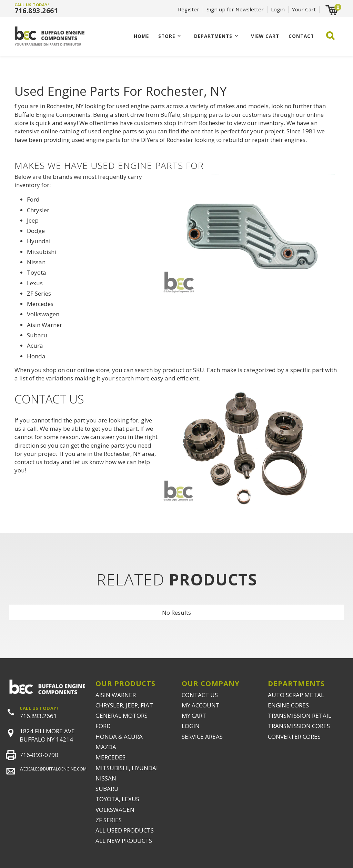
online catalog (60, 131)
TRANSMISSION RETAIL (300, 716)
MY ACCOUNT (201, 705)
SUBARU (107, 789)
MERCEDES (110, 757)
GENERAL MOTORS (122, 716)
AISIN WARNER (116, 695)
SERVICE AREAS (202, 737)
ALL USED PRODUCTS (125, 830)
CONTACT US (200, 695)
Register (189, 9)
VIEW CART (265, 36)
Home (141, 36)
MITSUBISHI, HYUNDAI (127, 768)
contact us (28, 462)
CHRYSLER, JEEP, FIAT (124, 705)
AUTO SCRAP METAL (296, 695)
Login (278, 9)
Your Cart (304, 9)
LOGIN (191, 726)
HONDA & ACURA (119, 737)
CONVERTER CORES (294, 737)
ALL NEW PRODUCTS (124, 841)
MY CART (194, 716)
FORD (103, 726)
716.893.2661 (36, 11)
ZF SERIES (109, 820)
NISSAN (106, 778)
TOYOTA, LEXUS (117, 799)
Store (167, 36)
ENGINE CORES (288, 705)
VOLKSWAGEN (115, 810)
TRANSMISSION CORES (299, 726)
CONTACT (301, 36)
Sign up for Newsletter (235, 9)
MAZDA (106, 747)
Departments (213, 36)
